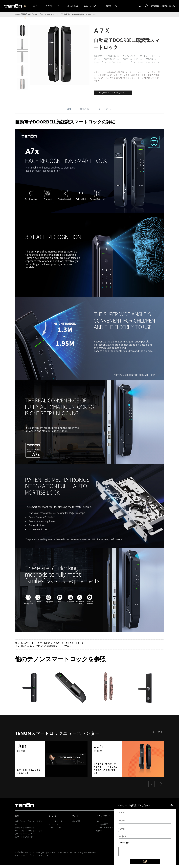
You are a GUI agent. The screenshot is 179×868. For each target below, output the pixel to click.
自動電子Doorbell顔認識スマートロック (80, 14)
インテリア (54, 827)
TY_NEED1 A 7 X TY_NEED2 (113, 93)
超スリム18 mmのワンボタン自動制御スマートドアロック (47, 646)
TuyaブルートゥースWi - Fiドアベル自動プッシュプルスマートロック (52, 643)
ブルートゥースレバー (25, 836)
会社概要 (76, 824)
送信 (143, 865)
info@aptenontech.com (163, 6)
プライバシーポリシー (39, 858)
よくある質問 (102, 827)
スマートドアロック (24, 839)
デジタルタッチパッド (25, 830)
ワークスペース (56, 830)
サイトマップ (21, 858)
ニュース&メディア (105, 830)
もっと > (158, 732)
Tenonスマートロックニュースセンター (73, 734)
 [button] (151, 786)
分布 (98, 824)
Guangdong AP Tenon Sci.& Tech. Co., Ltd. (56, 855)
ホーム (18, 14)
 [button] (161, 786)
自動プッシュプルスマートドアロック (44, 14)
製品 (24, 14)
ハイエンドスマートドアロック (29, 833)
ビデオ (99, 833)
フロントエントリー (58, 824)
